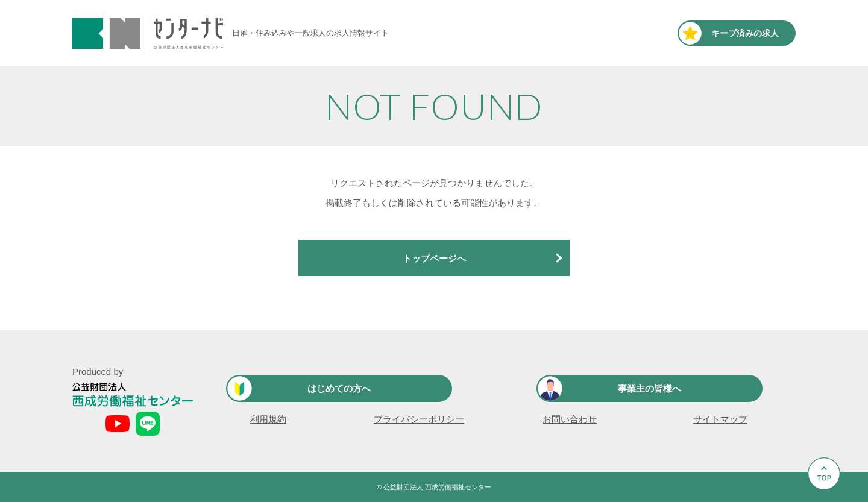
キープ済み (745, 33)
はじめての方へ (339, 388)
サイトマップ (720, 419)
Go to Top (827, 502)
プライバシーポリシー (419, 419)
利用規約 (268, 419)
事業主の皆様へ (649, 388)
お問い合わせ (570, 419)
